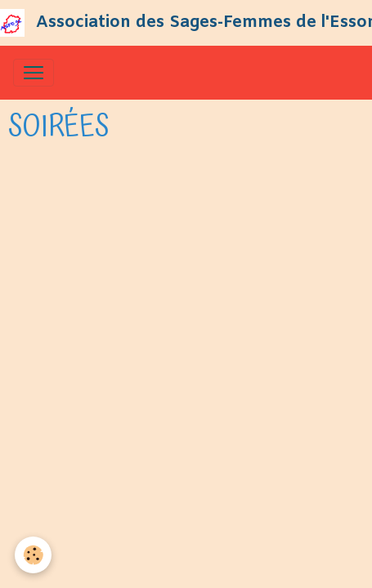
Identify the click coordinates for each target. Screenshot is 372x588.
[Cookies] (33, 555)
